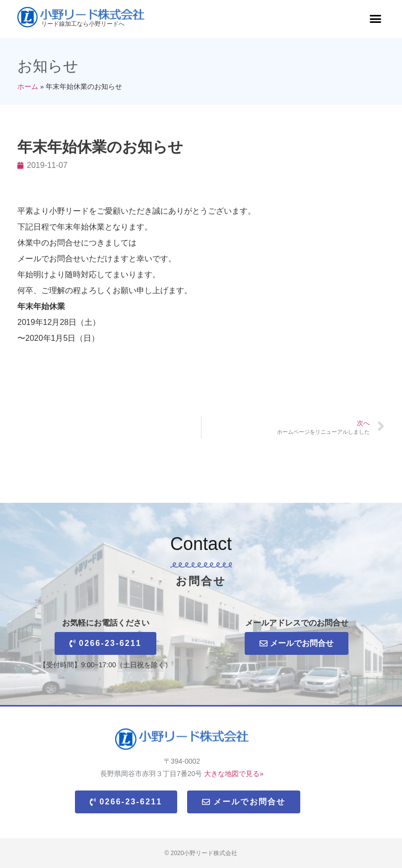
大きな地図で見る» (234, 774)
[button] (376, 19)
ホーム (28, 87)
